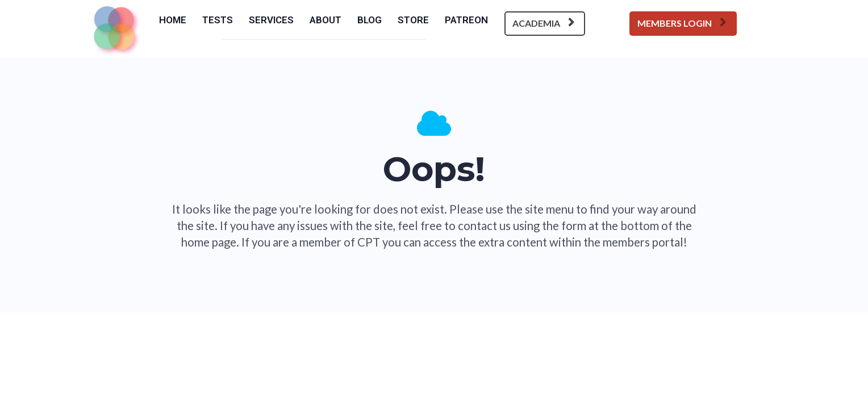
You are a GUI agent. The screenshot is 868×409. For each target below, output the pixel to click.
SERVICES (271, 20)
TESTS (218, 20)
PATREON (466, 20)
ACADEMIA (543, 23)
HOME (173, 20)
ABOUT (325, 20)
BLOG (370, 20)
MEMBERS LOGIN (682, 23)
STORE (413, 20)
